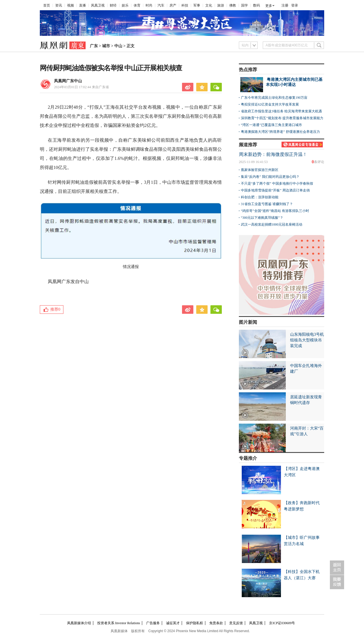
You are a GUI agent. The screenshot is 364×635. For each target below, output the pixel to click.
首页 (47, 5)
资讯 (59, 5)
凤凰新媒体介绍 (79, 623)
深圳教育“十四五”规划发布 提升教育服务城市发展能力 (282, 118)
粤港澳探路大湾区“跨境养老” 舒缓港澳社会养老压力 (280, 132)
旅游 (221, 5)
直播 (82, 5)
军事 (197, 5)
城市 (106, 46)
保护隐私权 (195, 623)
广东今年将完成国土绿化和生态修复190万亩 (274, 98)
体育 (137, 5)
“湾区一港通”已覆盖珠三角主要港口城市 (271, 125)
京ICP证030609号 (282, 623)
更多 (269, 6)
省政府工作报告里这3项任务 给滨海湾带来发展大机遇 (281, 111)
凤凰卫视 (98, 5)
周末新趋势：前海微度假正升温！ (273, 154)
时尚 (149, 5)
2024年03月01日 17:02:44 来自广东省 (81, 87)
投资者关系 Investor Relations (119, 623)
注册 (285, 5)
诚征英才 (173, 623)
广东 (94, 46)
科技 (185, 5)
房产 (173, 5)
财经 (113, 5)
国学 (245, 5)
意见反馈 (236, 623)
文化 (209, 5)
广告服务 (153, 623)
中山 (118, 46)
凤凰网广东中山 (68, 81)
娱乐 (125, 5)
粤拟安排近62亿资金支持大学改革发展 (270, 104)
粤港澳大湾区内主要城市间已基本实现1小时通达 (294, 82)
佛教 (233, 5)
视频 (71, 5)
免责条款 (216, 623)
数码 (257, 5)
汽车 (161, 5)
